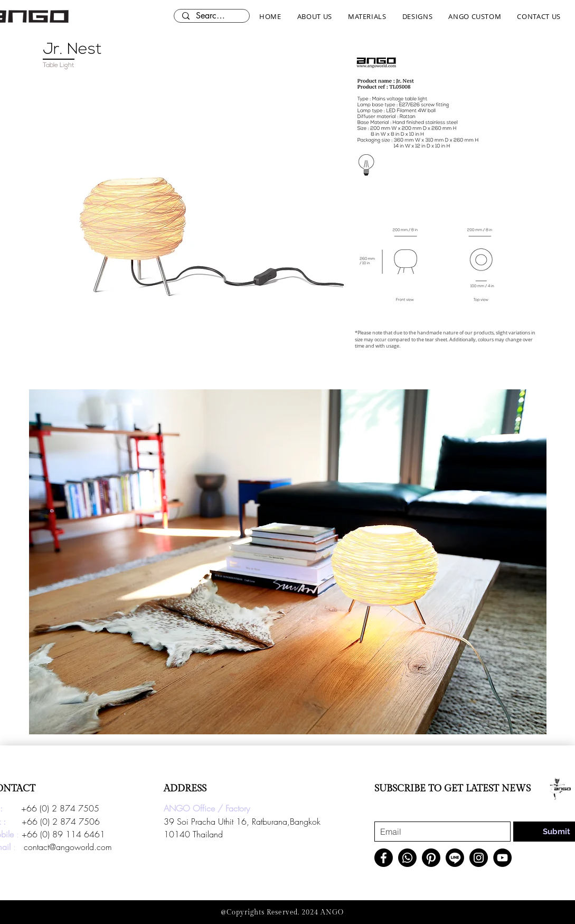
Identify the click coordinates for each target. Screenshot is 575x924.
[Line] (455, 858)
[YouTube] (502, 858)
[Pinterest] (431, 858)
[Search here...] (211, 16)
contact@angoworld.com (68, 847)
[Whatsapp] (407, 858)
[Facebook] (384, 858)
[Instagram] (479, 858)
